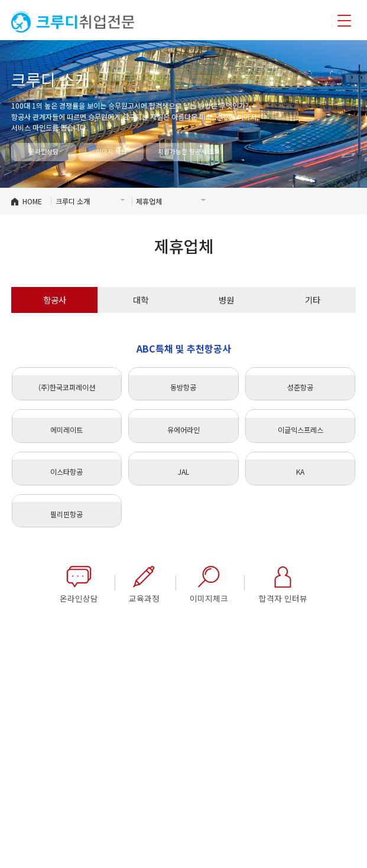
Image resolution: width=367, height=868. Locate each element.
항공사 (55, 300)
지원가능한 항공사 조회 (184, 151)
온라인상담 (44, 151)
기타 (313, 300)
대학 (141, 300)
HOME (32, 201)
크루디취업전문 (73, 22)
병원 (226, 300)
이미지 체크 (111, 151)
